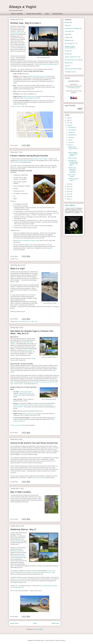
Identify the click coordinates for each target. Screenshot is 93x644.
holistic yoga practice (16, 541)
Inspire (67, 34)
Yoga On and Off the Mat (72, 69)
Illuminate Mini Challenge (72, 28)
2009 (68, 199)
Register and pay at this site (30, 96)
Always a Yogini (23, 7)
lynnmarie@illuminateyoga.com (74, 86)
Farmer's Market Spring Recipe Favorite (29, 156)
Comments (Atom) (38, 629)
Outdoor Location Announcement (70, 47)
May (70, 145)
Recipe (16, 259)
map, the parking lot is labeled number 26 (40, 572)
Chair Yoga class (37, 478)
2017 (68, 123)
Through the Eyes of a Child (27, 321)
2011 (68, 194)
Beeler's (31, 245)
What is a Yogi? (18, 269)
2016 (68, 125)
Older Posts (55, 623)
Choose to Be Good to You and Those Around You (34, 443)
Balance (17, 321)
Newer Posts (14, 623)
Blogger (63, 640)
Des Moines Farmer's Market (40, 159)
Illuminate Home (58, 14)
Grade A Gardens (15, 162)
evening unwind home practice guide (47, 64)
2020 (68, 118)
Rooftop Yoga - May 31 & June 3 (25, 23)
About (47, 14)
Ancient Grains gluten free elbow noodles (29, 240)
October (71, 132)
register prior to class (16, 579)
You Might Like (69, 72)
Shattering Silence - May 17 (23, 529)
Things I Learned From (71, 57)
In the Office (68, 31)
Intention (67, 37)
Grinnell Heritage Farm (24, 160)
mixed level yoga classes (17, 33)
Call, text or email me (16, 106)
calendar (33, 358)
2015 (68, 184)
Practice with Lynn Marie (34, 14)
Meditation (68, 40)
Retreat (67, 54)
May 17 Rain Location (21, 492)
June (70, 142)
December (71, 127)
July (70, 140)
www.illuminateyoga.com (74, 88)
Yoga (36, 321)
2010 (68, 196)
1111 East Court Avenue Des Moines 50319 (25, 405)
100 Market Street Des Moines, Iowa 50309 (39, 76)
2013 (68, 189)
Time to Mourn (70, 205)
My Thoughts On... (70, 43)
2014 (68, 187)
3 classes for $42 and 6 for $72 (32, 98)
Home (35, 623)
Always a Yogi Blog (17, 14)
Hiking (67, 25)
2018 (68, 120)
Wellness (67, 63)
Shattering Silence (25, 392)
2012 (68, 192)
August (70, 137)
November (71, 130)
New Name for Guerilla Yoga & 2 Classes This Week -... (73, 163)
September (72, 135)
